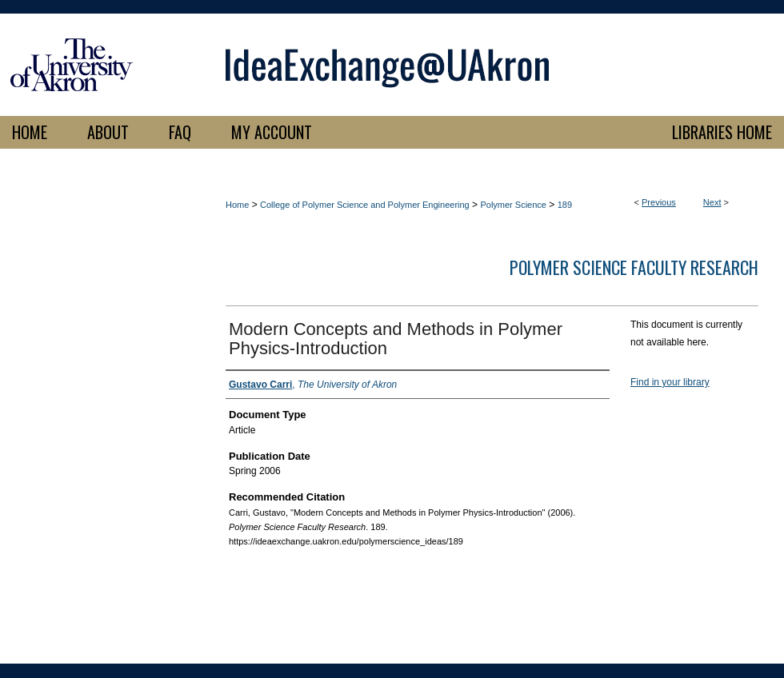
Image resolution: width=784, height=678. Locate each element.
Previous (659, 202)
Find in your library (670, 382)
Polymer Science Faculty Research (634, 267)
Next (712, 202)
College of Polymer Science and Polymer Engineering (365, 205)
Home (237, 205)
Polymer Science (513, 205)
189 (565, 205)
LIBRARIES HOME (722, 132)
